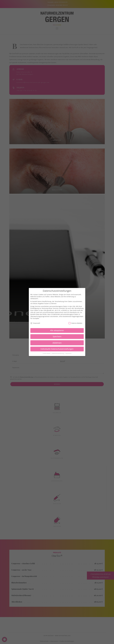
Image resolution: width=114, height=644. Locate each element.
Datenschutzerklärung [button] (58, 353)
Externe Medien (75, 323)
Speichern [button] (57, 336)
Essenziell (35, 323)
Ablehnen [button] (57, 343)
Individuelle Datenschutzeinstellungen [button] (57, 349)
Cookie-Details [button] (47, 353)
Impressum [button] (68, 353)
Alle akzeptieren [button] (57, 330)
